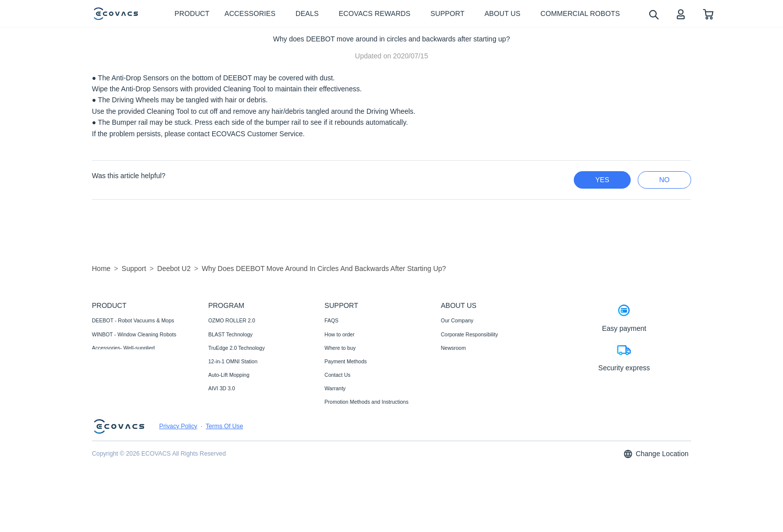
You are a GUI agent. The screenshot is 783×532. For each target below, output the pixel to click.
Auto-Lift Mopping (229, 375)
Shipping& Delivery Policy (355, 456)
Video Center (456, 361)
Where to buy (340, 348)
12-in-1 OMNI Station (233, 361)
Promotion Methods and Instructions (367, 402)
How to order (340, 334)
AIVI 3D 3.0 (222, 388)
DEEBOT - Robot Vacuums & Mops (133, 320)
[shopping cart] (708, 14)
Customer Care (342, 429)
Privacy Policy (178, 482)
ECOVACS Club (460, 375)
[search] (653, 14)
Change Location (656, 510)
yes (602, 180)
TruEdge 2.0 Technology (236, 348)
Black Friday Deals (230, 429)
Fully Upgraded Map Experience (246, 402)
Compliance (338, 415)
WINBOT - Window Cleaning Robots (134, 334)
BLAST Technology (230, 334)
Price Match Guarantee (352, 443)
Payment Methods (346, 361)
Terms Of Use (224, 482)
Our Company (457, 320)
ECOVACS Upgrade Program (242, 415)
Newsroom (453, 348)
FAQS (332, 320)
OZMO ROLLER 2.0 (232, 320)
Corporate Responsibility (469, 334)
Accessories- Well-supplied (123, 348)
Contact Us (338, 375)
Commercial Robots (115, 361)
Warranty (335, 388)
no (664, 180)
